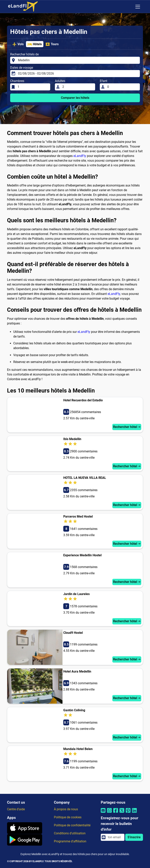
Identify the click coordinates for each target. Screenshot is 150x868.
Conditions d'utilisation (70, 833)
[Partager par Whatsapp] (109, 813)
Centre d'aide (16, 809)
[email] (115, 837)
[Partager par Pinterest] (128, 813)
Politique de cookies (68, 817)
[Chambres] (33, 87)
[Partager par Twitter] (122, 813)
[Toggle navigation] (138, 7)
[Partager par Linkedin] (134, 813)
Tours (52, 44)
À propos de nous (66, 809)
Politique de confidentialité (72, 825)
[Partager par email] (103, 813)
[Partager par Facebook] (116, 813)
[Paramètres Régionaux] (129, 7)
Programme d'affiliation (70, 841)
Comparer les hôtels (75, 98)
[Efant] (122, 87)
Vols (18, 44)
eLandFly (80, 156)
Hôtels (35, 44)
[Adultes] (77, 87)
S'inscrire (134, 837)
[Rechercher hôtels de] (78, 60)
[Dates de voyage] (78, 74)
